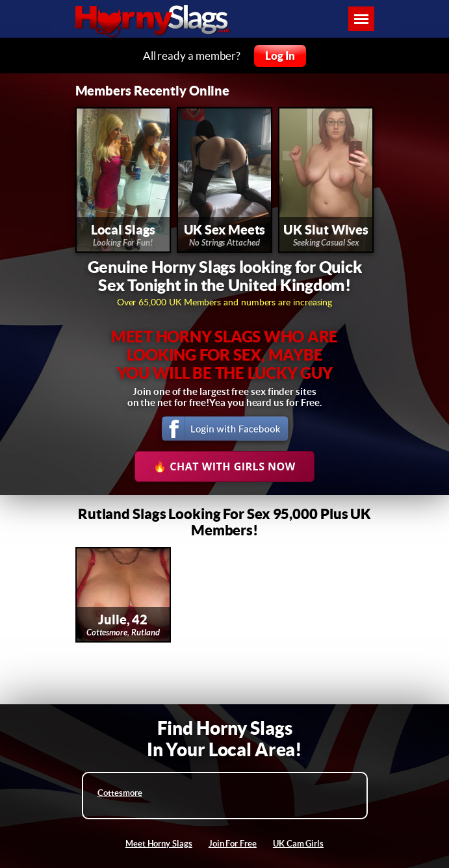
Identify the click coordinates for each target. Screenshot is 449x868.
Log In (280, 56)
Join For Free (233, 844)
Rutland (146, 633)
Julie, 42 (123, 619)
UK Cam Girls (298, 844)
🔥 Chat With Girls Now (224, 466)
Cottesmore (107, 633)
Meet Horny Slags (159, 844)
